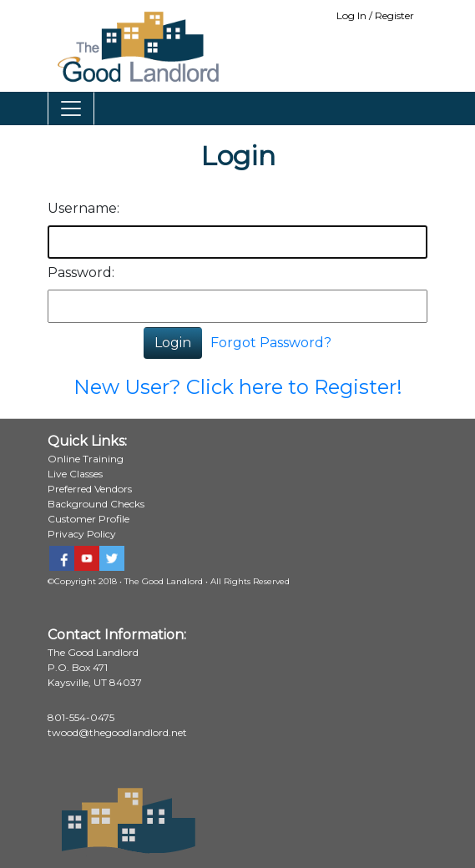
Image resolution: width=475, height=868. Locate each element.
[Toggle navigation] (71, 108)
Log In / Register (375, 15)
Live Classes (75, 474)
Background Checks (96, 504)
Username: (83, 208)
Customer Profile (88, 519)
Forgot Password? (271, 343)
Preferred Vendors (90, 489)
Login (173, 343)
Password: (81, 273)
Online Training (86, 459)
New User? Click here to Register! (238, 387)
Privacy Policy (82, 534)
